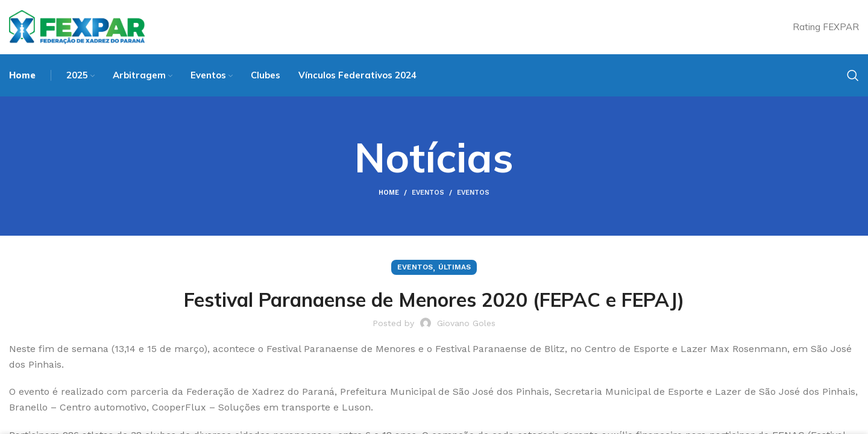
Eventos (428, 193)
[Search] (853, 75)
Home (389, 193)
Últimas (454, 267)
